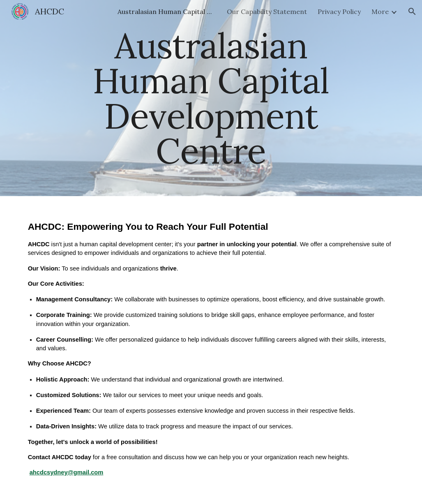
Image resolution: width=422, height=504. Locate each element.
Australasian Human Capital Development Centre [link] (167, 12)
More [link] (380, 12)
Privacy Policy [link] (339, 12)
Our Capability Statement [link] (267, 12)
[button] (412, 12)
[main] (211, 98)
